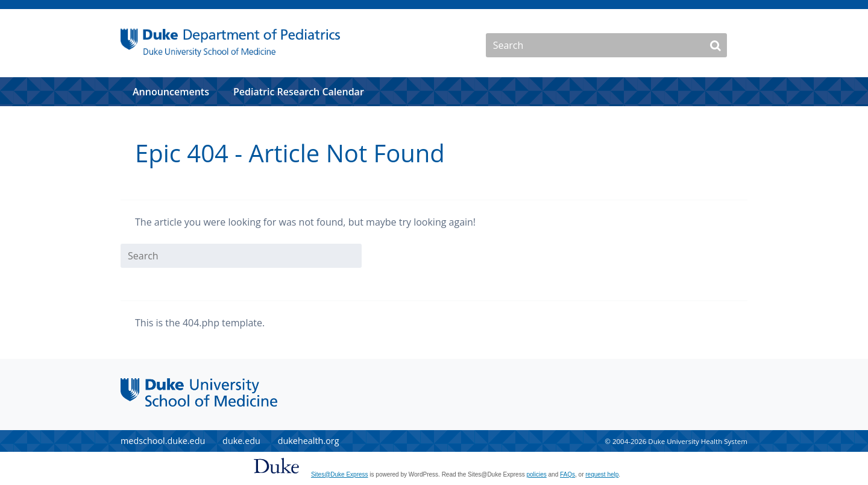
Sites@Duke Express (340, 474)
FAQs (568, 474)
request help (602, 474)
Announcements (171, 92)
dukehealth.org (309, 441)
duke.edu (241, 441)
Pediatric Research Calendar (299, 92)
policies (536, 474)
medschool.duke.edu (163, 441)
